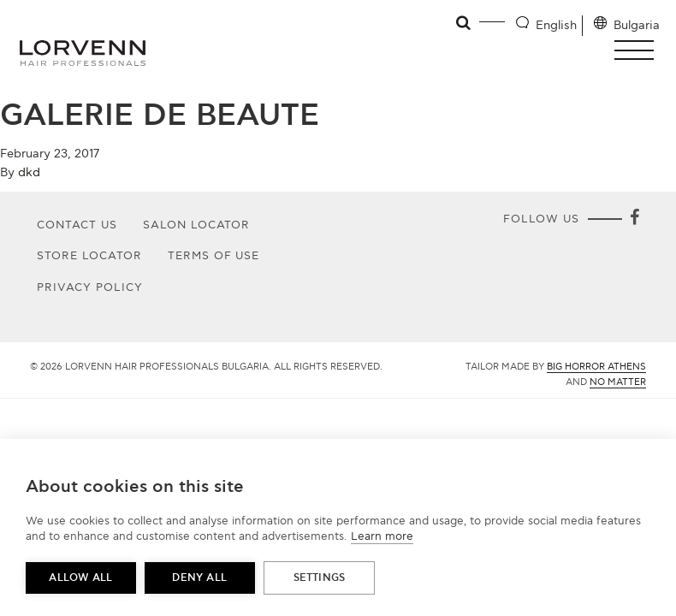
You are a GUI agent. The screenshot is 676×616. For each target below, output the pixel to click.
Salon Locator (197, 225)
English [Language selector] (556, 25)
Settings (320, 578)
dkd (29, 172)
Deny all (199, 578)
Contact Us (77, 225)
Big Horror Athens (596, 367)
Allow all (80, 578)
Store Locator (89, 256)
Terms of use (214, 256)
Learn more (382, 536)
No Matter (618, 382)
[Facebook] (634, 219)
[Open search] (464, 23)
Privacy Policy (90, 287)
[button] (639, 50)
